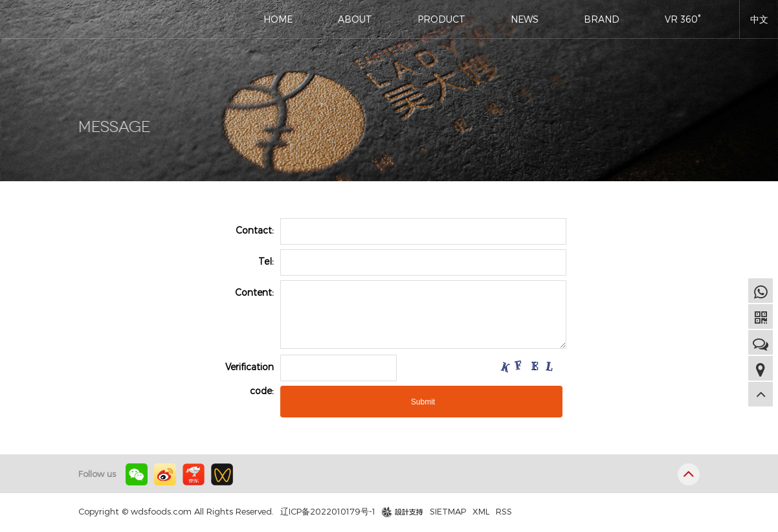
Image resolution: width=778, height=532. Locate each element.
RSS (504, 511)
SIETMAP (448, 511)
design (395, 512)
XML (481, 511)
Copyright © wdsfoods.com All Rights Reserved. (176, 511)
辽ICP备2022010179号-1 (328, 511)
